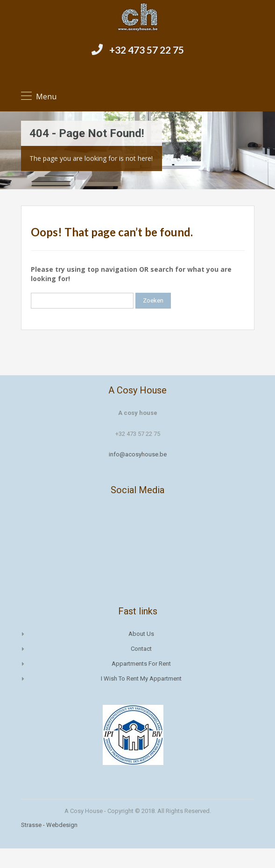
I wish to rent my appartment (141, 679)
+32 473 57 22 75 (147, 50)
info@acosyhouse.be (138, 454)
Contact (141, 649)
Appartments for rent (141, 664)
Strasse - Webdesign (49, 825)
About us (141, 634)
